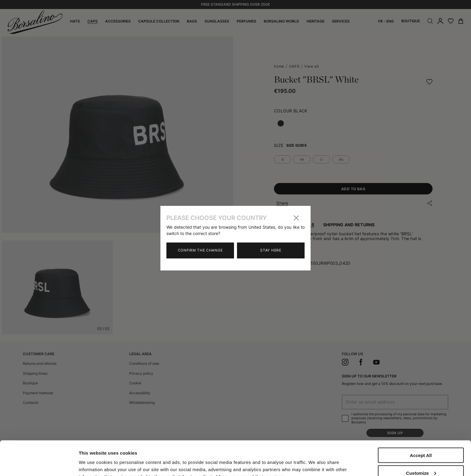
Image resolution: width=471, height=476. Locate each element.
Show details (93, 459)
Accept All (421, 421)
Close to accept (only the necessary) (421, 459)
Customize (421, 439)
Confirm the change (200, 250)
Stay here (271, 250)
